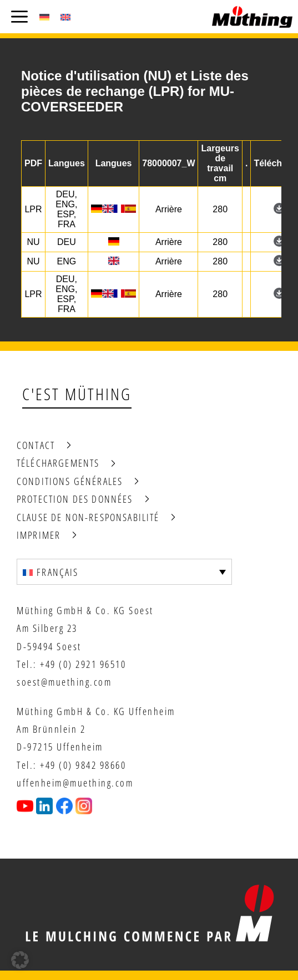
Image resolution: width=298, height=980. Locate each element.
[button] (20, 960)
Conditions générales (70, 481)
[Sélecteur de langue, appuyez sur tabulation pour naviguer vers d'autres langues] (124, 571)
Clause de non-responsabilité (88, 517)
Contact (36, 445)
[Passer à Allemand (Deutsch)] (44, 17)
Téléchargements (58, 463)
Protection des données (75, 499)
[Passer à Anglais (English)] (65, 17)
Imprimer (39, 535)
